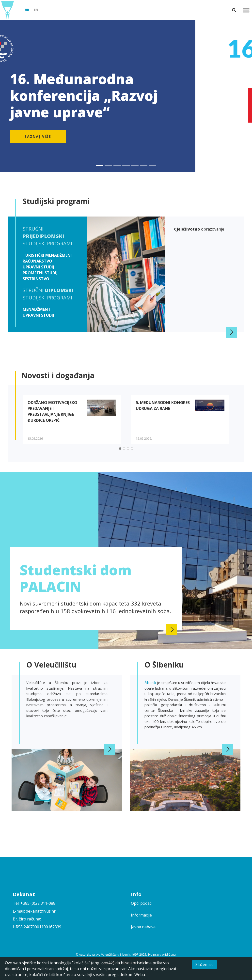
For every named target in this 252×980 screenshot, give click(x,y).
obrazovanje (199, 229)
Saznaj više (38, 136)
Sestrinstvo (36, 279)
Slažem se (205, 964)
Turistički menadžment (48, 255)
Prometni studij (40, 273)
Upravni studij (38, 267)
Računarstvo (37, 261)
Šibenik (151, 683)
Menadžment (37, 309)
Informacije (141, 915)
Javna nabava (143, 927)
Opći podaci (142, 903)
